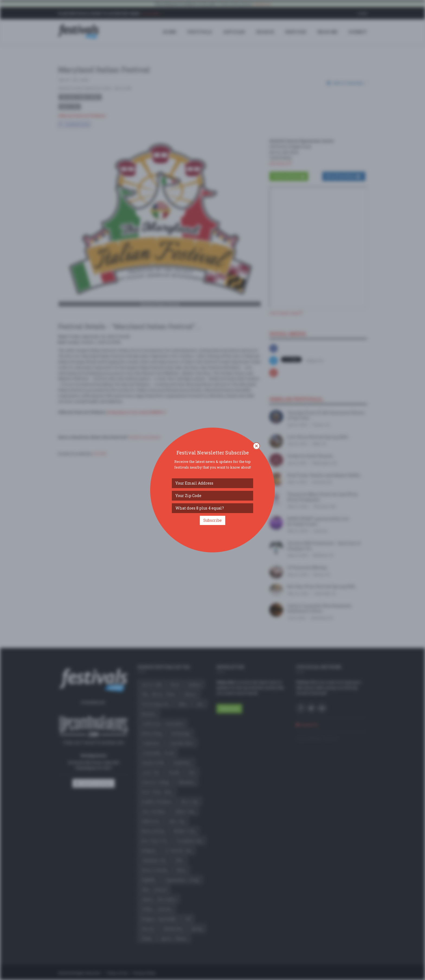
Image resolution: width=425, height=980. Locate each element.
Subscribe (212, 520)
